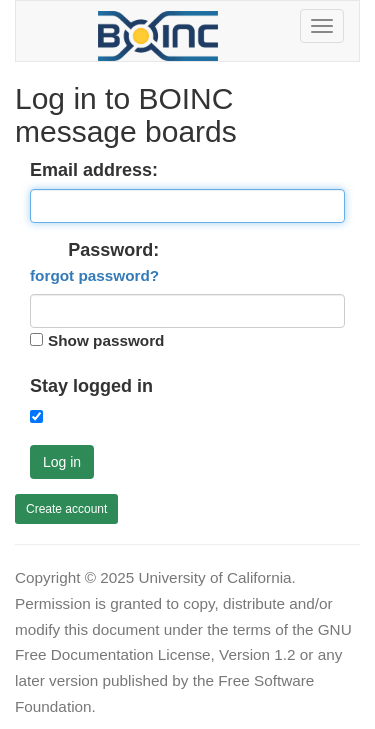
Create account (66, 509)
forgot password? (94, 275)
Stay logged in (91, 386)
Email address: (94, 170)
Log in (62, 462)
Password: (94, 262)
